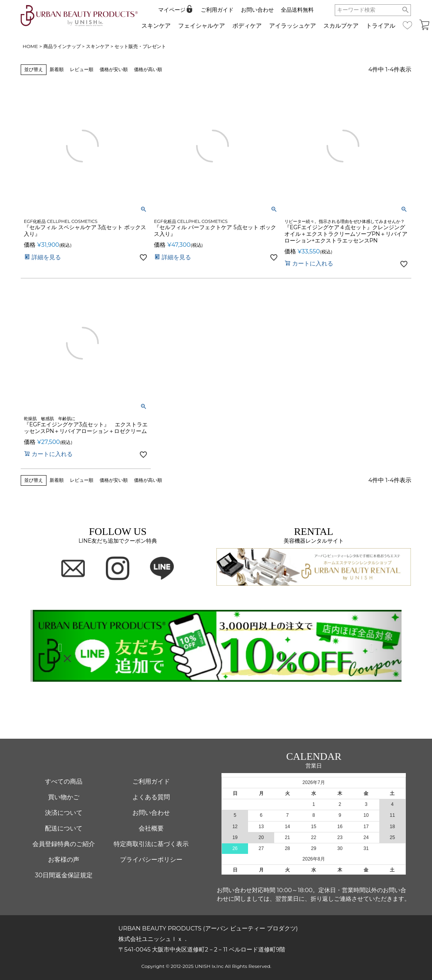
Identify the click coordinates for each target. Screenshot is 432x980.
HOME (30, 46)
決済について (64, 813)
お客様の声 (64, 860)
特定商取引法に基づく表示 (151, 844)
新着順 (57, 69)
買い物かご (64, 797)
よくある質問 (151, 797)
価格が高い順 (148, 69)
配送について (64, 828)
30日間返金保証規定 (64, 875)
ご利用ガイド (217, 10)
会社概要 (151, 828)
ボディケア (247, 26)
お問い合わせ (257, 10)
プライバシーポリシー (151, 860)
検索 (406, 10)
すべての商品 (64, 781)
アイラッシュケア (293, 26)
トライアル (381, 26)
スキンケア (156, 26)
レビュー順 (82, 69)
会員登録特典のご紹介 (64, 844)
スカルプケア (341, 26)
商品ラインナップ (62, 46)
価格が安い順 (114, 69)
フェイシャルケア (202, 26)
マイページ (172, 10)
